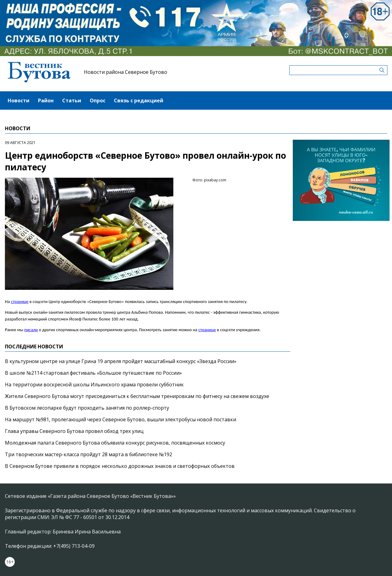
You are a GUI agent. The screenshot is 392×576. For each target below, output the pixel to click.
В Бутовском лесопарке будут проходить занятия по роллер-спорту (87, 408)
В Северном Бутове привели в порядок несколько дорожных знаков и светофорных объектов (120, 466)
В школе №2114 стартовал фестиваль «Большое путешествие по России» (93, 373)
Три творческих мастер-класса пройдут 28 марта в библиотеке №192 (89, 454)
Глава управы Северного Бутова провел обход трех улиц (74, 431)
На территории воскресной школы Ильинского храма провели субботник (94, 385)
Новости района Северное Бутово (126, 72)
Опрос (98, 100)
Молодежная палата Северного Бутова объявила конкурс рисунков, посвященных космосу (115, 443)
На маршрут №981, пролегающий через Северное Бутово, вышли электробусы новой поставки (121, 419)
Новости (19, 100)
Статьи (72, 100)
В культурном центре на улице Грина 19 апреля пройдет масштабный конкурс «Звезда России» (121, 361)
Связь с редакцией (139, 100)
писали (31, 330)
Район (46, 100)
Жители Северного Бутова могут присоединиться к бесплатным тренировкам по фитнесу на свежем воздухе (137, 396)
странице (19, 301)
